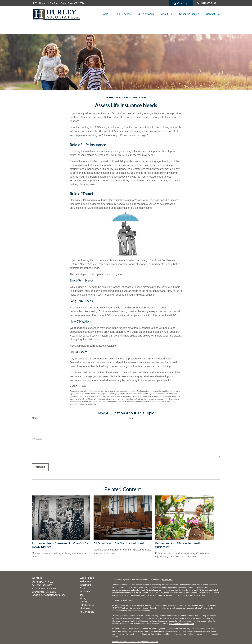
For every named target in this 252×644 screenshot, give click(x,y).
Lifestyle (84, 602)
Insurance (85, 592)
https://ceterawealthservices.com (181, 624)
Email (131, 418)
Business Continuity (150, 642)
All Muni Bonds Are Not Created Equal (119, 543)
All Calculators (87, 612)
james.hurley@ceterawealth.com (48, 595)
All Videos (85, 608)
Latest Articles (87, 605)
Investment (85, 585)
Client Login (181, 3)
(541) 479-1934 (206, 3)
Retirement (85, 581)
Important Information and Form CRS (126, 642)
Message (37, 439)
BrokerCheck (167, 580)
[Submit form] (40, 467)
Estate (83, 588)
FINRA (114, 608)
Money (83, 598)
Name (35, 418)
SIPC (120, 608)
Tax (82, 595)
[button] (105, 14)
